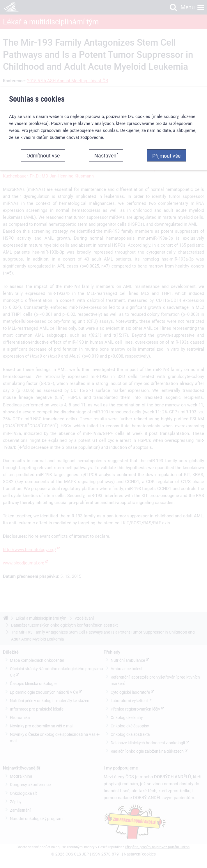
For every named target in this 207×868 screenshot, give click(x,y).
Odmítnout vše (43, 150)
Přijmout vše (166, 151)
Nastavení (106, 150)
